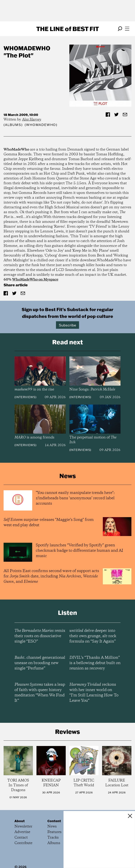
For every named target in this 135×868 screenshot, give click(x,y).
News (52, 827)
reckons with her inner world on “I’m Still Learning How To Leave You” (94, 693)
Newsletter (23, 827)
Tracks (53, 838)
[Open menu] (127, 29)
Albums (13, 125)
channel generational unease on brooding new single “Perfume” (40, 663)
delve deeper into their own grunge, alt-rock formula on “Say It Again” (93, 636)
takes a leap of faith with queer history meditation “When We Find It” (40, 693)
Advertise (22, 832)
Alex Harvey (32, 120)
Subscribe (67, 325)
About (20, 821)
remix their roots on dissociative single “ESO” (40, 636)
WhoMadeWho (27, 48)
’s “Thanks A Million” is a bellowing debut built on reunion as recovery (95, 663)
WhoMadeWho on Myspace (35, 280)
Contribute (23, 843)
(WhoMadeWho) (41, 125)
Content (54, 821)
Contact (21, 838)
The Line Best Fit (68, 29)
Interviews (25, 397)
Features (54, 832)
